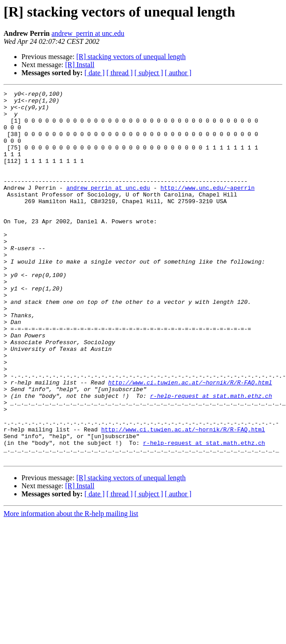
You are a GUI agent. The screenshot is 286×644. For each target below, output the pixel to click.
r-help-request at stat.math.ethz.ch (211, 457)
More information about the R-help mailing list (71, 587)
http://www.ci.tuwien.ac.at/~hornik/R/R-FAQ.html (190, 441)
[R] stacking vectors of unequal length (131, 57)
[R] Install (80, 65)
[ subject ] (149, 73)
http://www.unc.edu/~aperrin (208, 208)
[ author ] (178, 73)
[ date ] (95, 73)
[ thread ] (120, 73)
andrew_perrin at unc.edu (88, 33)
